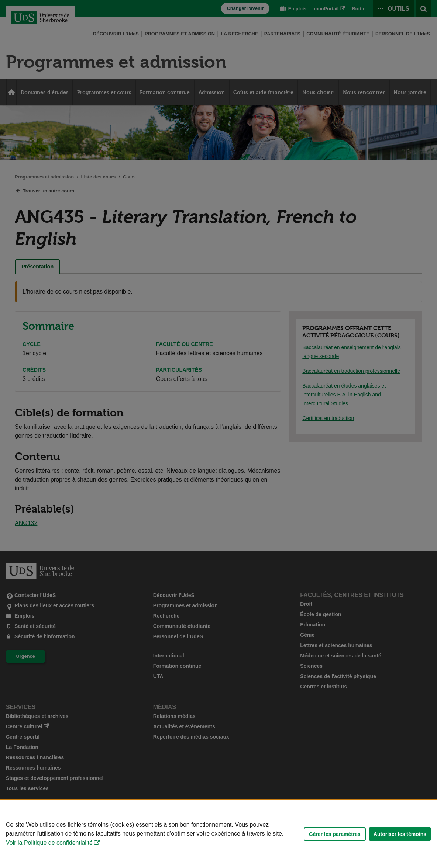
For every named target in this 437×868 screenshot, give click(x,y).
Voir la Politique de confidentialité (49, 843)
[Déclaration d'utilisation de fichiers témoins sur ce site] (218, 834)
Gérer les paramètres (335, 834)
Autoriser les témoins (400, 834)
